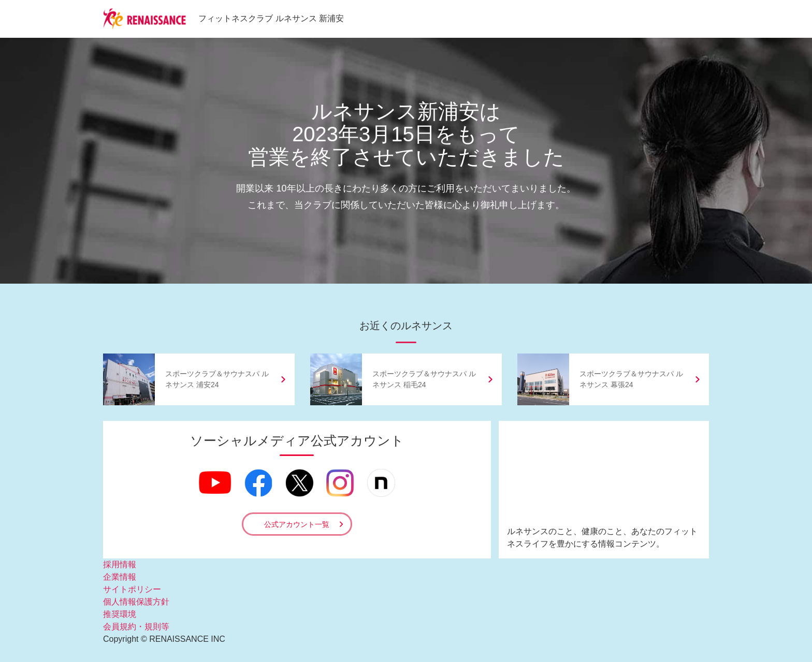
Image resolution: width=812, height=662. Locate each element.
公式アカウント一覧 (297, 524)
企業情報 (120, 577)
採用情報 (120, 564)
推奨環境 (120, 614)
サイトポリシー (132, 589)
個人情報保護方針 (136, 602)
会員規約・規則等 (136, 627)
